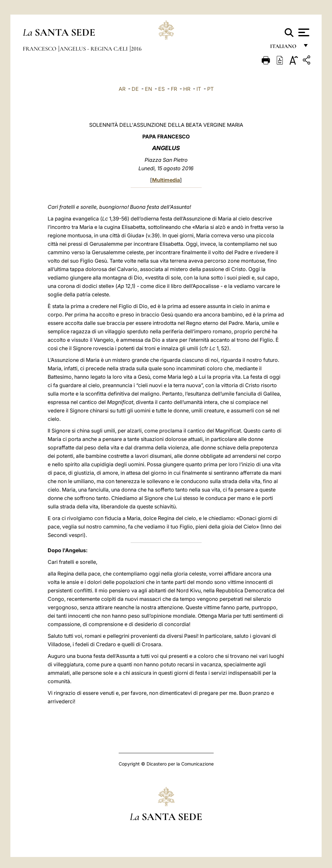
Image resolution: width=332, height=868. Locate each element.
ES (161, 89)
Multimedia (166, 180)
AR (122, 89)
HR (187, 89)
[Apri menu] (303, 32)
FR (174, 89)
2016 (136, 49)
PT (210, 89)
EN (148, 89)
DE (135, 89)
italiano (285, 48)
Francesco (40, 49)
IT (199, 89)
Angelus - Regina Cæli (94, 49)
